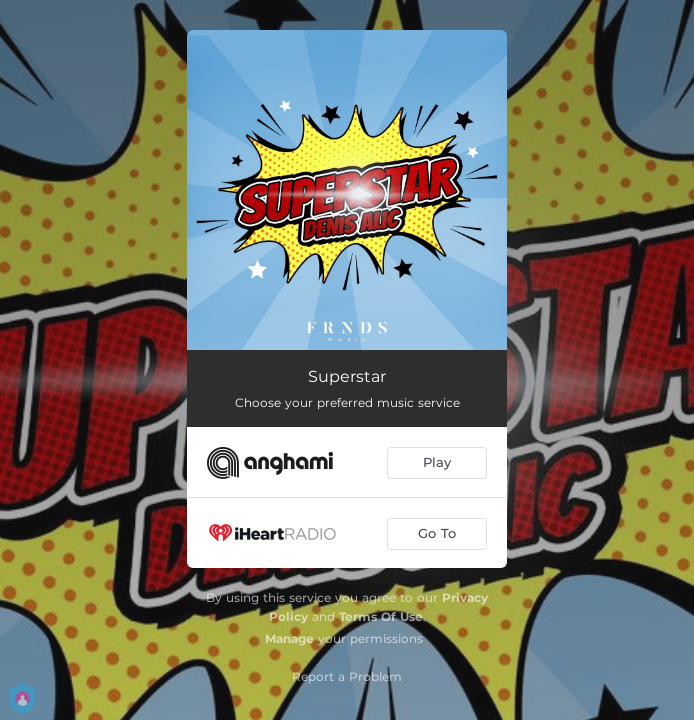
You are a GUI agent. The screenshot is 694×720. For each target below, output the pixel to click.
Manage (289, 638)
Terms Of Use (381, 616)
